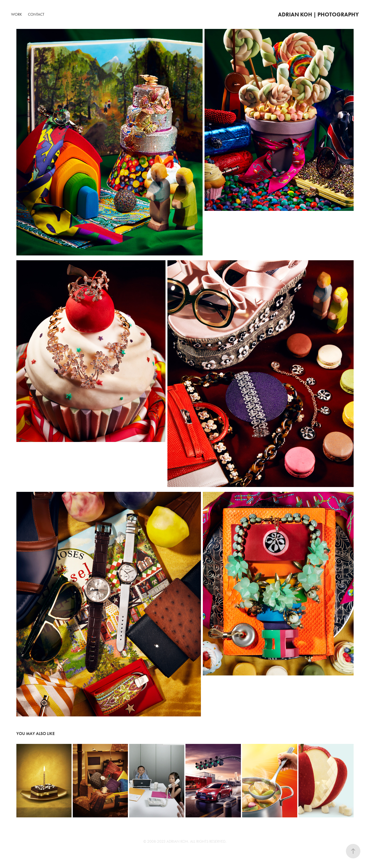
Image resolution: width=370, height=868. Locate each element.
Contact (36, 14)
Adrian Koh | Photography (318, 14)
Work (17, 14)
